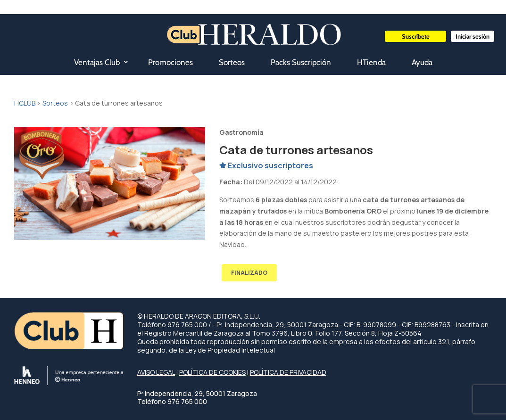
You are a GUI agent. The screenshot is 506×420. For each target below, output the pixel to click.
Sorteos (232, 62)
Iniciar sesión (473, 36)
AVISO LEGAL (156, 372)
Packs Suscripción (301, 62)
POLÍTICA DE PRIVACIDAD (288, 372)
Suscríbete (416, 36)
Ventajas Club (97, 62)
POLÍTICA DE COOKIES (212, 372)
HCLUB (25, 103)
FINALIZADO (249, 273)
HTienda (371, 62)
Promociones (170, 62)
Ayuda (422, 62)
